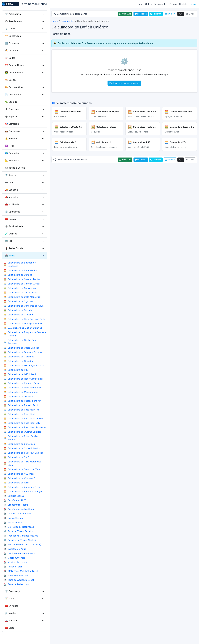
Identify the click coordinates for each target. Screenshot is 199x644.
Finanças (12, 138)
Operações (13, 212)
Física (10, 146)
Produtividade (14, 226)
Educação (12, 109)
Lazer (10, 182)
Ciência (11, 29)
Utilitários (12, 606)
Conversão (13, 43)
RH (8, 241)
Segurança (13, 591)
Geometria (12, 160)
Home (140, 4)
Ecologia (11, 102)
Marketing (12, 197)
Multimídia (12, 204)
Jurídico (11, 175)
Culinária (11, 51)
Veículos (11, 621)
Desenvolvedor (15, 73)
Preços (173, 4)
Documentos (14, 95)
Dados (10, 58)
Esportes (11, 116)
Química (11, 234)
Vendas (11, 613)
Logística (11, 190)
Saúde (10, 256)
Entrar (193, 4)
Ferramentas (161, 4)
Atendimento (13, 21)
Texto (10, 599)
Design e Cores (15, 87)
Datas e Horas (14, 65)
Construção (13, 36)
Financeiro (12, 131)
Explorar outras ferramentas (124, 83)
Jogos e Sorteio (15, 168)
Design (10, 80)
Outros (10, 219)
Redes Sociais (14, 248)
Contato (183, 4)
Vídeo (10, 628)
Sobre (148, 4)
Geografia (12, 153)
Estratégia (12, 124)
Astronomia (13, 14)
